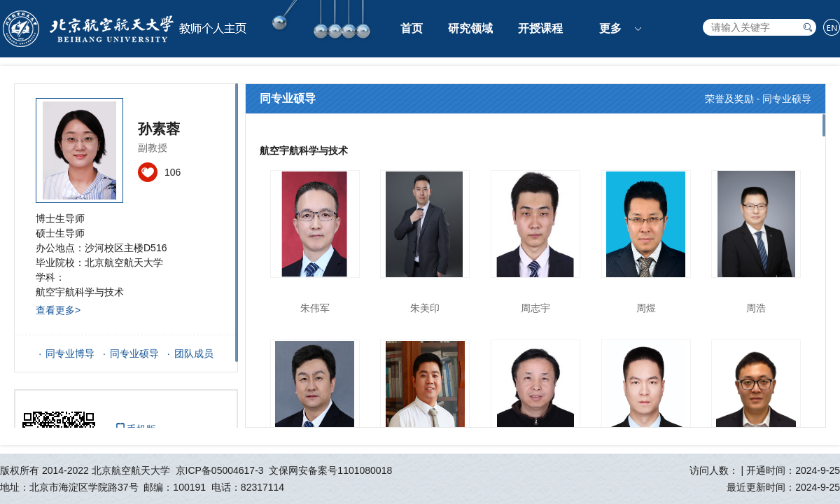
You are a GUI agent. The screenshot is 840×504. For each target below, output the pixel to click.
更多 (610, 28)
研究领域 (470, 28)
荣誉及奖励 (729, 99)
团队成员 (194, 353)
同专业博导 (70, 353)
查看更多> (58, 310)
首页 (412, 28)
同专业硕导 (134, 353)
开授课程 (540, 28)
